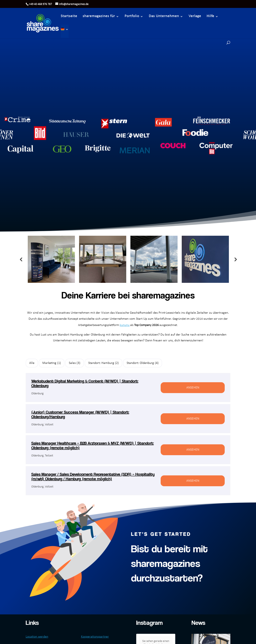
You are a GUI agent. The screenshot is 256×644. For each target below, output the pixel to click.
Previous (21, 259)
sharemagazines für (99, 16)
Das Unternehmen (164, 16)
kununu (125, 325)
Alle (32, 363)
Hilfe (210, 16)
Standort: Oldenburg (143, 363)
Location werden (37, 637)
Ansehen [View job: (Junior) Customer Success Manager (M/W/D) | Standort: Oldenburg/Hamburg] (193, 419)
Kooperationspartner (95, 637)
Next (235, 259)
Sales (75, 363)
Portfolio (132, 16)
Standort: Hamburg (103, 363)
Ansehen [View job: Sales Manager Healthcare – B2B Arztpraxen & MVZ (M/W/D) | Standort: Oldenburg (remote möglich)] (193, 450)
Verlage (195, 16)
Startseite (69, 16)
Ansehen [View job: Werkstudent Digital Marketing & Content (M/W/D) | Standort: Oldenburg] (193, 388)
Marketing (52, 363)
